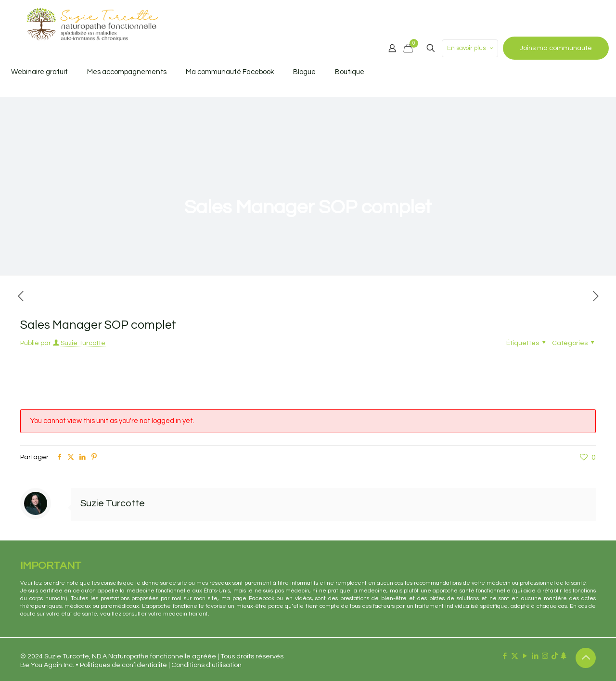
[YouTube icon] (525, 656)
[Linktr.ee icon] (563, 656)
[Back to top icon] (586, 658)
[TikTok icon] (555, 656)
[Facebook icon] (505, 656)
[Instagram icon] (545, 656)
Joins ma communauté (556, 48)
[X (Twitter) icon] (515, 656)
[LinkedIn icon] (535, 656)
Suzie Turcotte (83, 343)
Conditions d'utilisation (206, 665)
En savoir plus (471, 48)
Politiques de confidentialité (123, 665)
